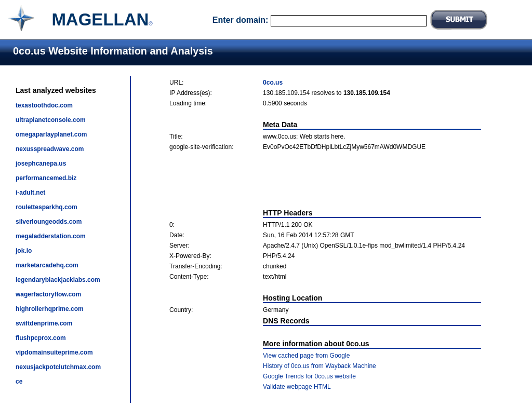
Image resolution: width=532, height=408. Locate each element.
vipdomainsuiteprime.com (54, 352)
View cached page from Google (306, 356)
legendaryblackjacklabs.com (58, 280)
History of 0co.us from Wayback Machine (320, 366)
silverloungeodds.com (49, 222)
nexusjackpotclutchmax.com (58, 367)
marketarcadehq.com (47, 265)
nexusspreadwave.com (50, 149)
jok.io (24, 251)
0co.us (273, 83)
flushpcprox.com (41, 338)
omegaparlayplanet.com (51, 134)
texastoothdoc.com (44, 105)
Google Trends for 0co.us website (309, 376)
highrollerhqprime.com (50, 309)
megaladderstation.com (51, 236)
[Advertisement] (325, 180)
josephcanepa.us (41, 164)
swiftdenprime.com (44, 323)
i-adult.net (30, 193)
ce (19, 382)
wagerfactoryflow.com (48, 294)
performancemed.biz (46, 178)
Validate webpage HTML (297, 387)
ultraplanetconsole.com (51, 120)
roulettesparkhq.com (46, 207)
